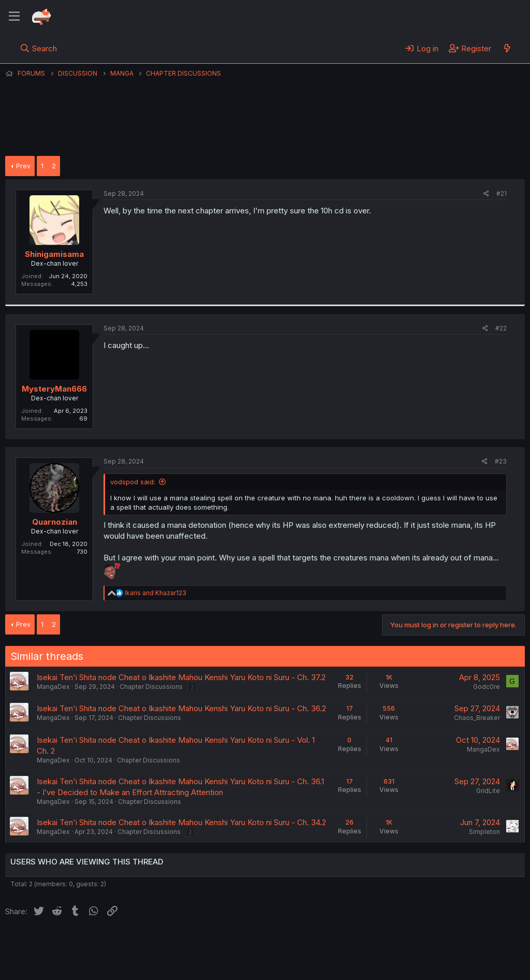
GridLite (488, 791)
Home (332, 944)
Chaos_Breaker (477, 718)
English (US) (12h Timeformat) (58, 944)
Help (302, 944)
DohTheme (426, 965)
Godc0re (487, 687)
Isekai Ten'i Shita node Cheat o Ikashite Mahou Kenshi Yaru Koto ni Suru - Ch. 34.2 (181, 822)
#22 (501, 328)
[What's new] (507, 48)
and (156, 593)
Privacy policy (259, 944)
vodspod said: (133, 482)
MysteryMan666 (54, 389)
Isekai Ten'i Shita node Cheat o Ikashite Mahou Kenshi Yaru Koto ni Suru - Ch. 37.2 (181, 677)
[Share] (486, 194)
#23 (501, 461)
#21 (502, 193)
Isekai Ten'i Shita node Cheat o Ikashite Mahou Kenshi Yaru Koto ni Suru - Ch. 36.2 (181, 708)
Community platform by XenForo (440, 958)
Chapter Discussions (151, 687)
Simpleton (484, 832)
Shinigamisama (54, 254)
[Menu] (14, 17)
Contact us (140, 944)
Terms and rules (197, 944)
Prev (23, 166)
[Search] (39, 48)
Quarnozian (55, 522)
